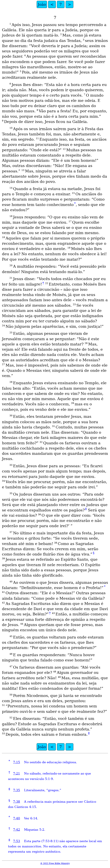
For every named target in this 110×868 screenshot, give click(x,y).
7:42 (17, 830)
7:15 (17, 762)
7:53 (17, 841)
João (42, 4)
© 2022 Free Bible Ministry (55, 863)
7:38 (17, 802)
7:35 (17, 790)
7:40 (17, 818)
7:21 (17, 773)
